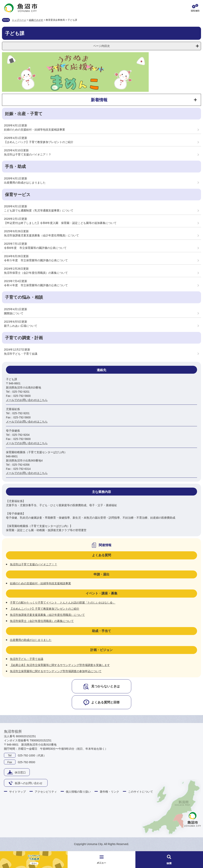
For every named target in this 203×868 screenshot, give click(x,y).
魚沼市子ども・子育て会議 (21, 354)
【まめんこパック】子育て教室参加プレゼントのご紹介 (39, 142)
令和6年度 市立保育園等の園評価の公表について (35, 248)
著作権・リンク (109, 792)
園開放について (14, 313)
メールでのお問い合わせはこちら (27, 400)
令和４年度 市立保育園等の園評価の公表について (36, 285)
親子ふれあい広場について (21, 326)
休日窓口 (20, 772)
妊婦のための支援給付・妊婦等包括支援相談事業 (34, 130)
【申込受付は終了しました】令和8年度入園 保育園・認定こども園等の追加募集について (60, 223)
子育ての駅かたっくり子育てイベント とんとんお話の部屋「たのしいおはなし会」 (63, 603)
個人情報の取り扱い (78, 792)
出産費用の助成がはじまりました (25, 183)
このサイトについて (141, 792)
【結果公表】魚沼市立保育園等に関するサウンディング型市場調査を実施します (60, 665)
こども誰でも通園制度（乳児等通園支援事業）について (39, 210)
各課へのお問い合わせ (29, 783)
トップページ (19, 20)
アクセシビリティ (46, 792)
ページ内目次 (101, 46)
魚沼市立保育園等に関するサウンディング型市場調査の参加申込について (56, 671)
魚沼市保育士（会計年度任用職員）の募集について (36, 273)
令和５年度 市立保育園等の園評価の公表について (36, 260)
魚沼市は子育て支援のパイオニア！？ (28, 154)
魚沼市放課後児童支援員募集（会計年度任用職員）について (41, 235)
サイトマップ (17, 792)
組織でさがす (36, 20)
